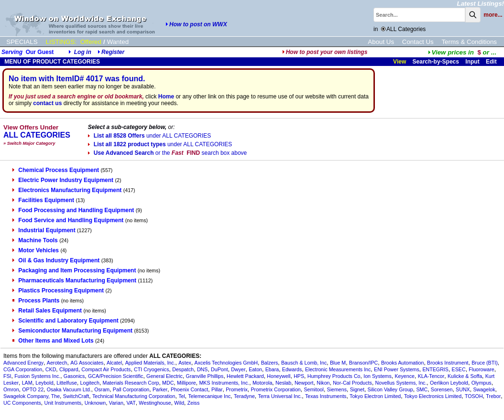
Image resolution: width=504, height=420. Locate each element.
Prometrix (237, 389)
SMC (422, 389)
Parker (160, 389)
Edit (492, 62)
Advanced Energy (23, 363)
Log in (83, 52)
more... (493, 15)
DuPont (219, 369)
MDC (168, 383)
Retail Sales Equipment (47, 311)
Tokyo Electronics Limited (433, 396)
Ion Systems (378, 376)
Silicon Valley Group (390, 389)
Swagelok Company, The (32, 396)
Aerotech (57, 363)
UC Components (22, 403)
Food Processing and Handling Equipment (73, 210)
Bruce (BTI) (484, 363)
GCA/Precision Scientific (115, 376)
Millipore (186, 383)
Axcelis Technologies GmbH (226, 363)
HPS (299, 376)
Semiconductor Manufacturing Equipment (72, 331)
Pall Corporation (131, 389)
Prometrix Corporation (276, 389)
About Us (381, 42)
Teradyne (244, 396)
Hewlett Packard (245, 376)
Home (166, 97)
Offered (91, 42)
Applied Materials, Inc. (150, 363)
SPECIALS (22, 42)
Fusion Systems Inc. (37, 376)
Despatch (183, 369)
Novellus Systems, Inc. (401, 383)
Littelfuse (67, 383)
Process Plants (36, 301)
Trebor (493, 396)
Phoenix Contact (189, 389)
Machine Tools (35, 240)
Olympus (482, 383)
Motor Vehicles (36, 250)
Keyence (405, 376)
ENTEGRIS (435, 369)
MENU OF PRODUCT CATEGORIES (51, 62)
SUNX (463, 389)
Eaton (255, 369)
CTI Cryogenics (151, 369)
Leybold (44, 383)
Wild (179, 403)
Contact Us (418, 42)
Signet (357, 389)
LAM (27, 383)
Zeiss (193, 403)
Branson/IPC (363, 363)
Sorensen (442, 389)
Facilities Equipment (43, 200)
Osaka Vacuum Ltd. (69, 389)
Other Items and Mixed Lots (53, 341)
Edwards (292, 369)
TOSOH (474, 396)
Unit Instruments (63, 403)
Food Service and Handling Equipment (68, 220)
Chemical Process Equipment (56, 170)
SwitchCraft (76, 396)
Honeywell (279, 376)
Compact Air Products (106, 369)
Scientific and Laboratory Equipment (65, 321)
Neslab (283, 383)
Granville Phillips (205, 376)
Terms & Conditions (469, 42)
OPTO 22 (33, 389)
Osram (102, 389)
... (462, 52)
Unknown (95, 403)
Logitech (90, 383)
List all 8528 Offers (149, 136)
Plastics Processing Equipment (58, 291)
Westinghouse (155, 403)
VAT (131, 403)
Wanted (118, 42)
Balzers (270, 363)
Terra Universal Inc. (280, 396)
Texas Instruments (326, 396)
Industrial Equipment (44, 230)
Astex (185, 363)
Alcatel (114, 363)
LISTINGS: (61, 42)
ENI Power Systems (397, 369)
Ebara (272, 369)
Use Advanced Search (167, 153)
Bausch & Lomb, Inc (304, 363)
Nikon (323, 383)
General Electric (164, 376)
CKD (51, 369)
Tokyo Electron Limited (375, 396)
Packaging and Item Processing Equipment (74, 270)
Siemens (337, 389)
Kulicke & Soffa (465, 376)
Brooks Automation (402, 363)
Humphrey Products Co (334, 376)
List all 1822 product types (160, 144)
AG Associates (87, 363)
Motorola (262, 383)
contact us (47, 103)
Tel (182, 396)
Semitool (313, 389)
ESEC (459, 369)
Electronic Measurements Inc (338, 369)
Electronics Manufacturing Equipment (67, 190)
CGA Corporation (23, 369)
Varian (116, 403)
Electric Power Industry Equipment (63, 180)
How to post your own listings (325, 52)
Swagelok (484, 389)
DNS (203, 369)
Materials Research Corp (131, 383)
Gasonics (74, 376)
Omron (11, 389)
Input (472, 62)
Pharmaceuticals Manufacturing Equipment (74, 280)
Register (113, 52)
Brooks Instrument (448, 363)
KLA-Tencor (431, 376)
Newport (304, 383)
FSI (7, 376)
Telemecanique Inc (209, 396)
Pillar (217, 389)
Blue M (338, 363)
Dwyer (238, 369)
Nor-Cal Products (352, 383)
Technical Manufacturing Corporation (134, 396)
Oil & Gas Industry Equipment (56, 260)
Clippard (69, 369)
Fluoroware (481, 369)
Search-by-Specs (436, 62)
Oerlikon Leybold (449, 383)
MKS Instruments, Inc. (224, 383)
